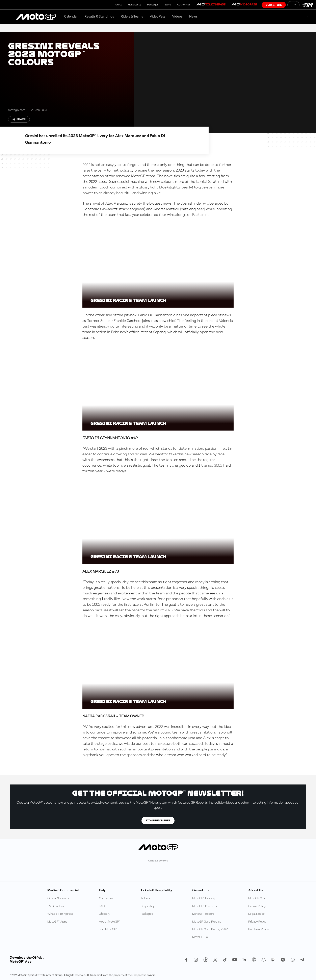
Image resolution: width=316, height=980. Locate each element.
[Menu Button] (8, 17)
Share (19, 119)
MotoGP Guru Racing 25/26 (210, 929)
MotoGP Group (258, 898)
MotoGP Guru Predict (206, 922)
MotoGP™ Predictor (205, 906)
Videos (177, 17)
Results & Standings (99, 17)
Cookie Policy (257, 906)
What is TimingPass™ (61, 914)
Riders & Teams (132, 17)
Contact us (106, 898)
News (193, 17)
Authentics (184, 5)
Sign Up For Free (158, 821)
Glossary (104, 914)
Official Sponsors (58, 898)
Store (168, 5)
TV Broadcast (56, 906)
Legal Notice (256, 914)
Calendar (71, 17)
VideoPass (157, 17)
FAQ (102, 906)
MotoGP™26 (200, 937)
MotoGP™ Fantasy (204, 898)
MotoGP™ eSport (203, 914)
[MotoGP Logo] (36, 17)
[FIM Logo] (308, 5)
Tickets (118, 5)
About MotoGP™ (110, 922)
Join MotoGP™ (108, 929)
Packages (153, 5)
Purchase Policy (259, 929)
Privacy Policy (257, 922)
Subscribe (274, 5)
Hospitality (135, 5)
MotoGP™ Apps (57, 922)
